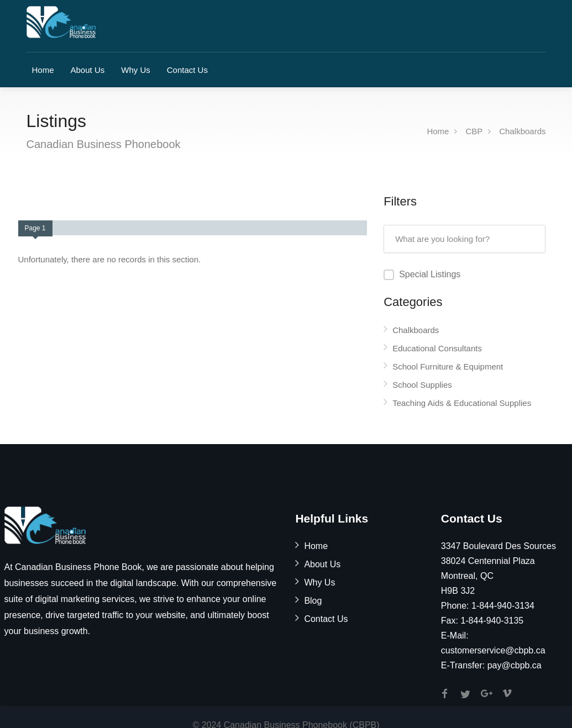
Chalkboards (522, 131)
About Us (88, 70)
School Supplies (422, 385)
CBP (474, 131)
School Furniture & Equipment (448, 366)
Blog (313, 601)
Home (43, 70)
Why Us (136, 70)
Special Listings (430, 274)
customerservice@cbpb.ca (493, 650)
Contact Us (187, 70)
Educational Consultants (437, 348)
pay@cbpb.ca (515, 665)
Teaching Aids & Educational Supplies (462, 403)
